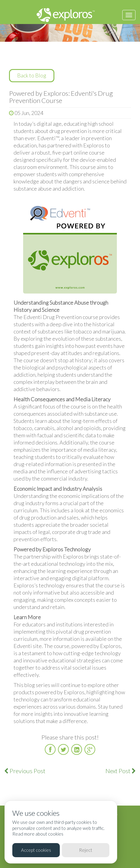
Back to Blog (32, 75)
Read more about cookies (38, 834)
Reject (86, 850)
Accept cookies (36, 850)
